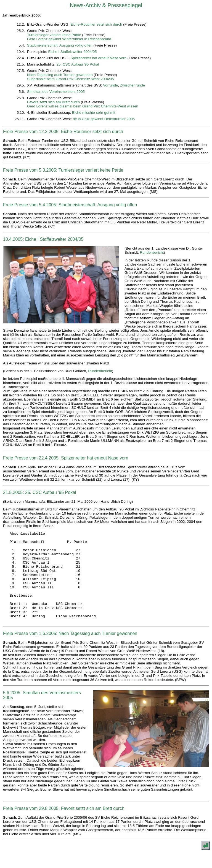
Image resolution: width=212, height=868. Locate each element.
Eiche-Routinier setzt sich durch (96, 24)
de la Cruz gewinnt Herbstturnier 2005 (104, 119)
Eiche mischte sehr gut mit (94, 113)
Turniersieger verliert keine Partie (54, 35)
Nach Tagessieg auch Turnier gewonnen (60, 75)
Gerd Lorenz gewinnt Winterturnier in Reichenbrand (69, 39)
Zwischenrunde (132, 85)
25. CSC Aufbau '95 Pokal (78, 64)
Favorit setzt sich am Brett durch (53, 102)
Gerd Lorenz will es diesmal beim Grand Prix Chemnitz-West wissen (83, 106)
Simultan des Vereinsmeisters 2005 (56, 92)
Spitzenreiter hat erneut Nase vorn (98, 58)
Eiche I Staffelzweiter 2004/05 (72, 52)
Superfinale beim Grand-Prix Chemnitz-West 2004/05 (71, 79)
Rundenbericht (152, 252)
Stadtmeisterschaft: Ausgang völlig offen (60, 45)
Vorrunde (110, 85)
